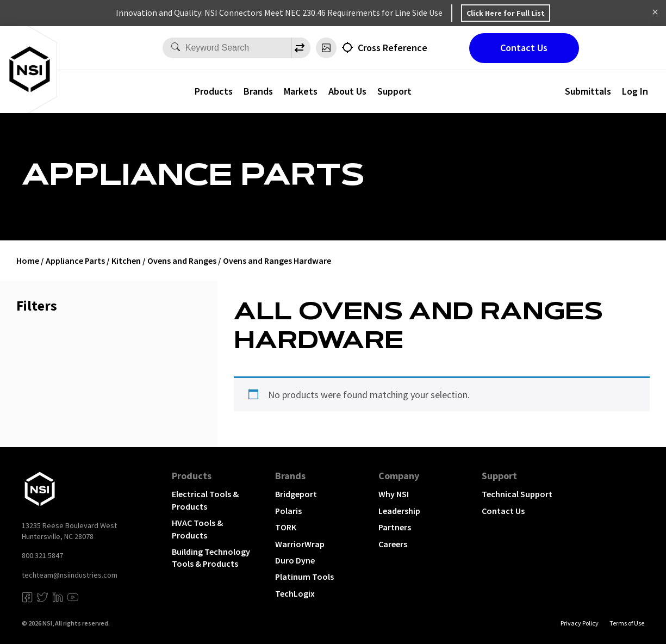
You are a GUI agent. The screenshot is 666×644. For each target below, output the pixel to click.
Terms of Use (627, 623)
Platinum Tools (304, 577)
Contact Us (524, 48)
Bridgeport (296, 494)
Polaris (288, 511)
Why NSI (394, 494)
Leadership (399, 511)
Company (399, 476)
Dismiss (655, 13)
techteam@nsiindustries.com (70, 575)
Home (28, 261)
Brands (258, 91)
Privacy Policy (580, 623)
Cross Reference (393, 48)
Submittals (588, 91)
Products (214, 91)
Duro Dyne (295, 560)
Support (394, 91)
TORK (286, 527)
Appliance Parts (75, 261)
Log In (635, 91)
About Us (347, 91)
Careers (393, 544)
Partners (395, 527)
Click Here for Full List (506, 13)
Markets (301, 91)
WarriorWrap (300, 544)
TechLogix (295, 593)
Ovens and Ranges (182, 261)
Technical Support (517, 494)
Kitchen (126, 261)
